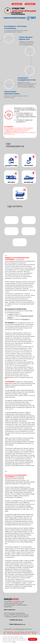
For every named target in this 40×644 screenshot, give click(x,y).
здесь (14, 642)
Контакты (30, 4)
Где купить (17, 4)
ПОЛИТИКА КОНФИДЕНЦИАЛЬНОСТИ (18, 629)
